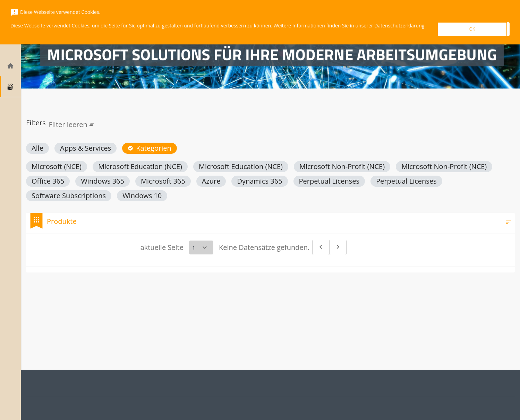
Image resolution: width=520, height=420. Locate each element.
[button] (37, 148)
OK (472, 29)
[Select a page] (201, 247)
